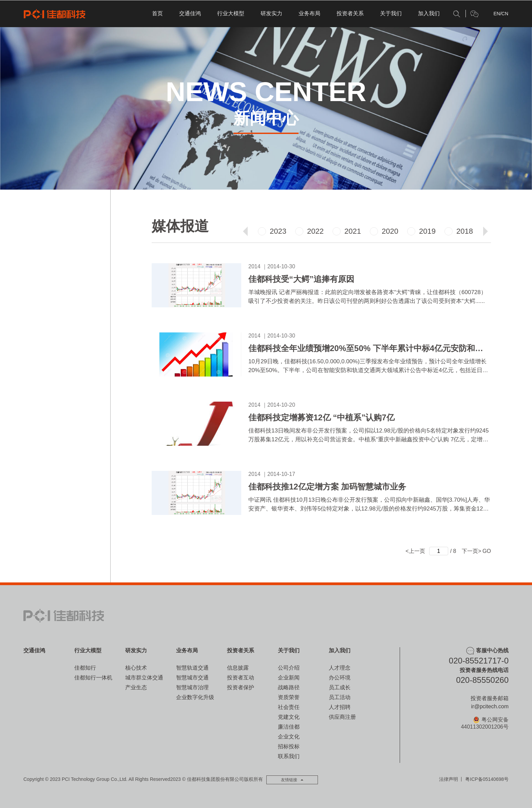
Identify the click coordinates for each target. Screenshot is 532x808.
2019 (421, 231)
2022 (309, 231)
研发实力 (271, 13)
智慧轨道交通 (192, 668)
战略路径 (289, 687)
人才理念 (340, 668)
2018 (459, 231)
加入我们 (429, 13)
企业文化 (289, 737)
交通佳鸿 (190, 13)
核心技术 (136, 668)
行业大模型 (231, 13)
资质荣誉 (289, 697)
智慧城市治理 (192, 687)
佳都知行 (85, 668)
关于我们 (391, 13)
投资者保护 (241, 687)
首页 (157, 13)
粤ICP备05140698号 (487, 779)
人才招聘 (340, 707)
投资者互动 (241, 678)
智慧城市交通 (192, 678)
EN (497, 14)
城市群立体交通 (144, 678)
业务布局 (309, 13)
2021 (347, 231)
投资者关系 (350, 13)
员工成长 (340, 687)
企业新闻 (289, 678)
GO (487, 551)
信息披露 (238, 668)
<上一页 (415, 551)
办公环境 (340, 678)
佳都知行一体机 (93, 678)
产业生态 (136, 687)
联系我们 (289, 756)
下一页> (471, 551)
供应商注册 (342, 717)
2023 (272, 231)
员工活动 (340, 697)
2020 (384, 231)
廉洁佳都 (289, 727)
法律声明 (449, 779)
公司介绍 (289, 668)
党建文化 (289, 717)
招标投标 (289, 746)
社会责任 (289, 707)
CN (505, 14)
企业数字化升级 (195, 697)
